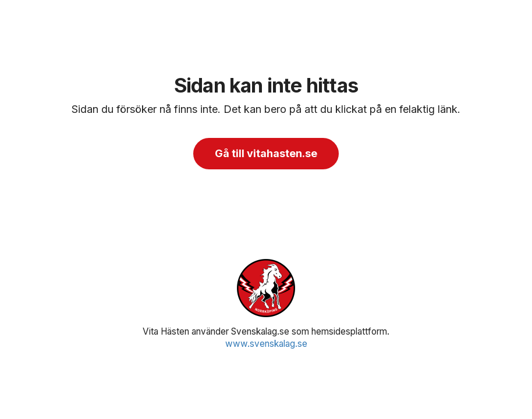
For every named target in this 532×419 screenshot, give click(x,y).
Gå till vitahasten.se (266, 153)
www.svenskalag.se (266, 344)
